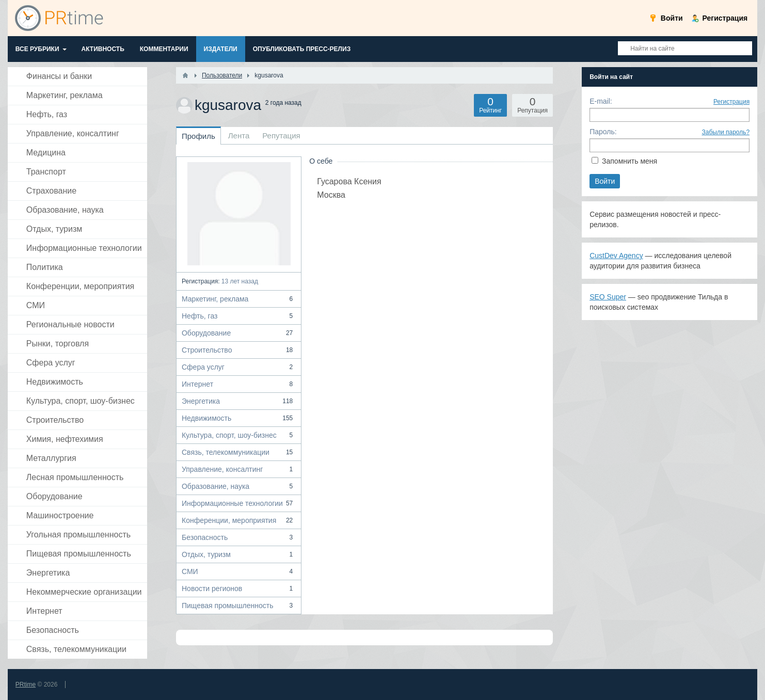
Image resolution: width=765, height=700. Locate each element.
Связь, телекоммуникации (239, 452)
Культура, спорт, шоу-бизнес (239, 435)
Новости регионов (239, 588)
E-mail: (601, 101)
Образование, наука (239, 486)
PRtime (26, 685)
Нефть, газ (239, 316)
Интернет (239, 384)
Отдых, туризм (239, 554)
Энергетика (239, 401)
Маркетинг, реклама (239, 299)
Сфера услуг (239, 367)
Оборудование (239, 333)
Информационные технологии (239, 503)
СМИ (239, 571)
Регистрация (731, 102)
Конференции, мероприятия (239, 520)
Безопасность (239, 537)
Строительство (239, 350)
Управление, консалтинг (239, 469)
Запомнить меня (629, 161)
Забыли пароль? (726, 132)
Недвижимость (239, 418)
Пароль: (603, 132)
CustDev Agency (616, 256)
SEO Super (608, 297)
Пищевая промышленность (239, 606)
